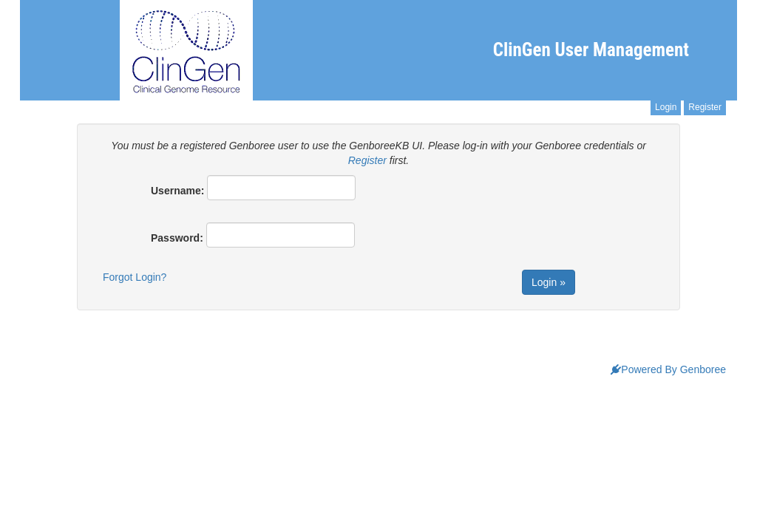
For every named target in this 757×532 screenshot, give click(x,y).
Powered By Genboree (668, 369)
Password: (177, 238)
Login (666, 107)
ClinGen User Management (591, 50)
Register (705, 107)
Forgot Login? (135, 277)
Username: (177, 191)
